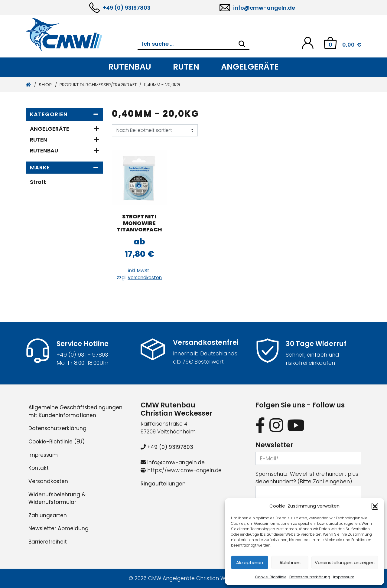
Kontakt (39, 468)
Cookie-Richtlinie (271, 577)
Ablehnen (290, 562)
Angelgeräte (250, 67)
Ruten (186, 67)
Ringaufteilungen (163, 484)
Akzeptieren (250, 562)
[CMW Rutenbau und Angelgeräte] (82, 35)
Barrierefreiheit (48, 542)
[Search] (242, 44)
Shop (46, 85)
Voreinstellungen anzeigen (345, 562)
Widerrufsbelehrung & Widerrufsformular (57, 498)
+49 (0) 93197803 (127, 8)
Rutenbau (130, 67)
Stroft (38, 182)
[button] (375, 506)
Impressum (344, 577)
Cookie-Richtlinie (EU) (57, 442)
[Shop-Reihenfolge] (155, 130)
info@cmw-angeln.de (264, 8)
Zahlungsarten (48, 515)
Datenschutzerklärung (310, 577)
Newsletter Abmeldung (59, 528)
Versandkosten (145, 278)
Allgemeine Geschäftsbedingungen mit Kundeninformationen (75, 411)
